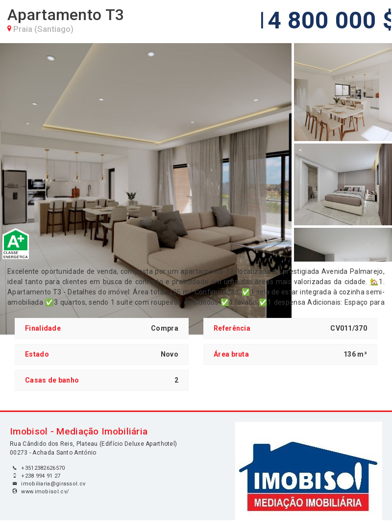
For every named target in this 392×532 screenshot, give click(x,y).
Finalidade (43, 328)
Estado (37, 354)
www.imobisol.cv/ (45, 492)
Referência (232, 328)
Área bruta (231, 354)
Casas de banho (52, 380)
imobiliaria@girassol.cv (53, 484)
